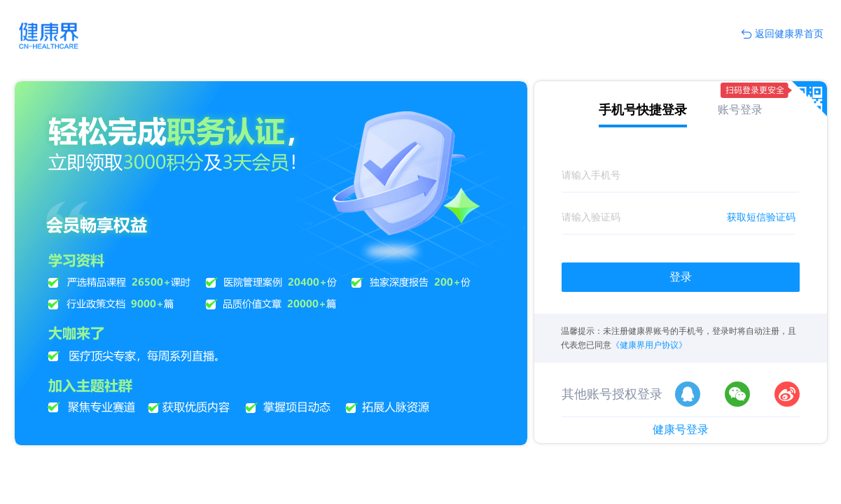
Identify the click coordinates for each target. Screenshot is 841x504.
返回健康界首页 (782, 34)
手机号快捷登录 (643, 110)
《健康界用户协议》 (649, 345)
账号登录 (740, 110)
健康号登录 (681, 429)
